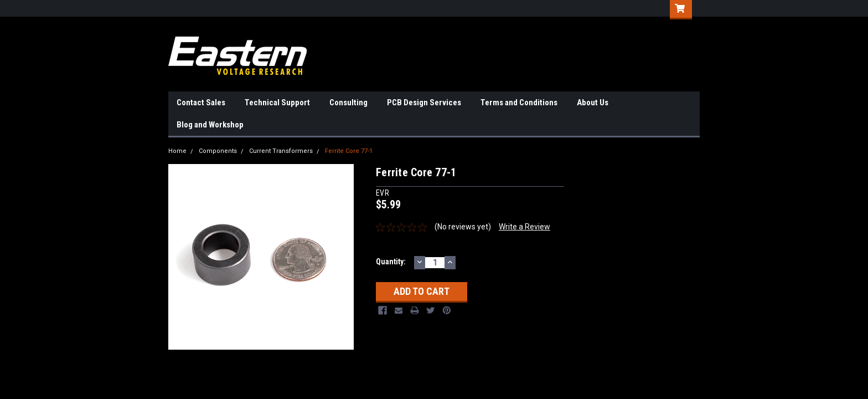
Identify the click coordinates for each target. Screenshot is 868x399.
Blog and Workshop (210, 125)
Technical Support (277, 103)
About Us (593, 103)
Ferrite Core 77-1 (349, 151)
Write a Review (525, 227)
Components (218, 151)
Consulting (348, 103)
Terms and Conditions (519, 103)
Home (177, 151)
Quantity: (391, 262)
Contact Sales (201, 103)
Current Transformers (281, 151)
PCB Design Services (424, 103)
